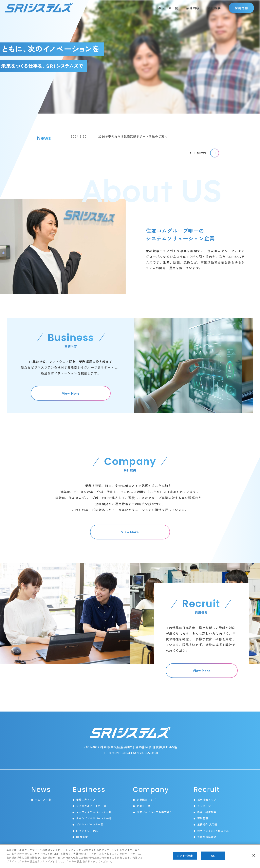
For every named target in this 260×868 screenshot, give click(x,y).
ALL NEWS (198, 153)
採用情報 (241, 8)
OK (213, 856)
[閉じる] (254, 856)
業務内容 (193, 8)
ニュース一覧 (168, 8)
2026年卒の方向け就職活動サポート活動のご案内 (119, 136)
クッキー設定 (185, 856)
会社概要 (214, 8)
